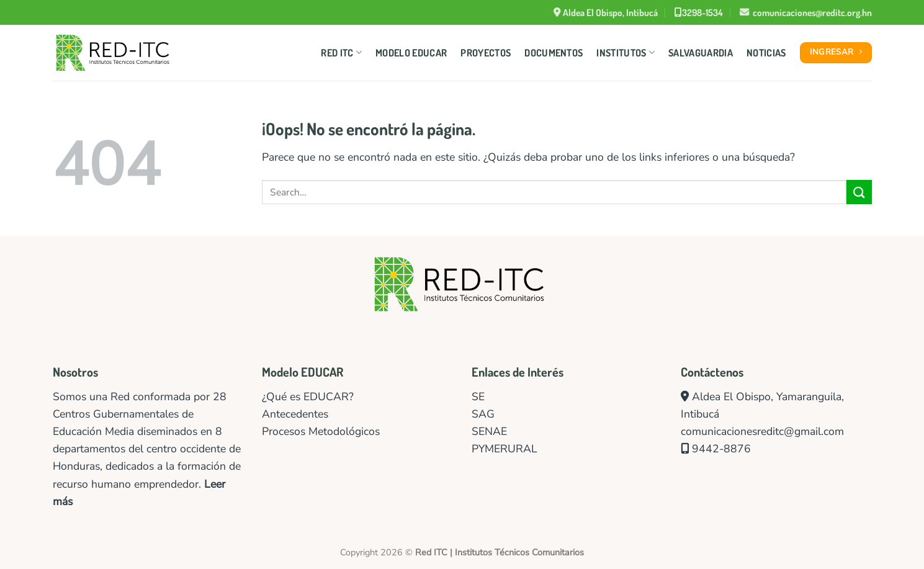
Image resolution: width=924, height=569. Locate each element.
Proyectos (486, 53)
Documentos (554, 53)
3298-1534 (699, 12)
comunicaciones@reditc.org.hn (806, 12)
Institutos (626, 53)
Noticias (766, 53)
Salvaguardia (701, 53)
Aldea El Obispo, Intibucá (606, 12)
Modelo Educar (411, 53)
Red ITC (341, 53)
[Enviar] (859, 192)
